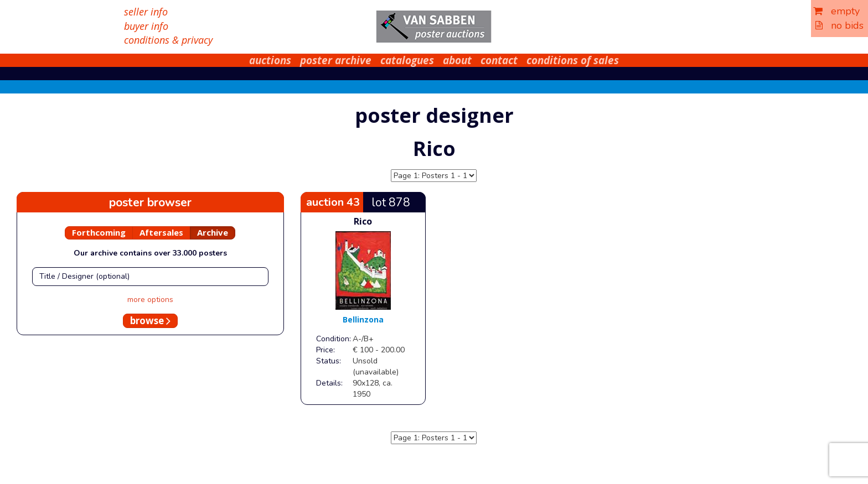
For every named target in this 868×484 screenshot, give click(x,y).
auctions (270, 60)
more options (150, 300)
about (457, 60)
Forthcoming (99, 232)
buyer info (146, 26)
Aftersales (161, 232)
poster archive (336, 60)
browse (150, 321)
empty (836, 11)
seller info (146, 12)
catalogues (407, 60)
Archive (213, 232)
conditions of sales (573, 60)
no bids (839, 25)
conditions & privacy (168, 40)
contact (499, 60)
